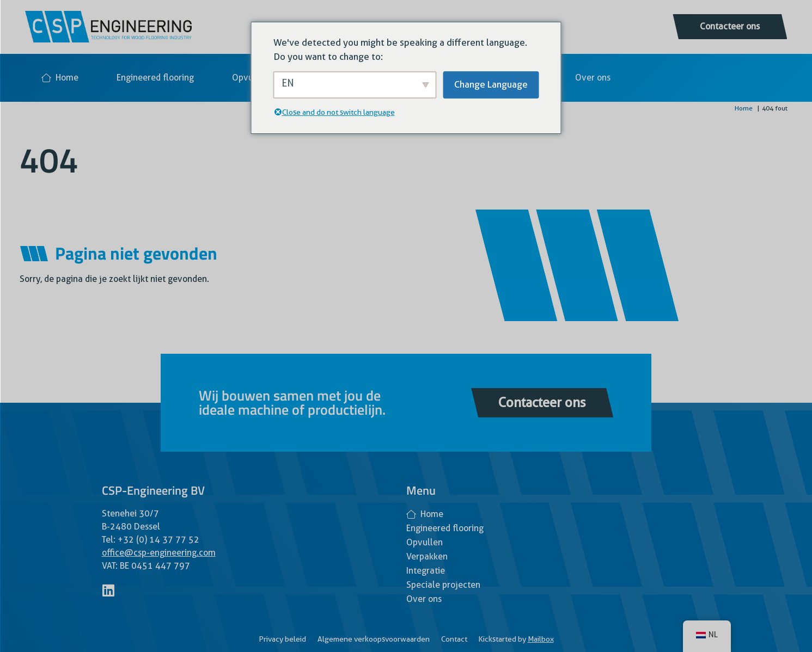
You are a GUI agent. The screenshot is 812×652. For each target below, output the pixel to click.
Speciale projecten (443, 585)
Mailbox (541, 639)
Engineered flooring (155, 78)
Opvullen (250, 78)
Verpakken (427, 556)
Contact (454, 639)
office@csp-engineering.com (159, 553)
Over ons (593, 78)
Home (60, 78)
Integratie (426, 571)
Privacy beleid (282, 639)
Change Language (491, 84)
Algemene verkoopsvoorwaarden (374, 639)
